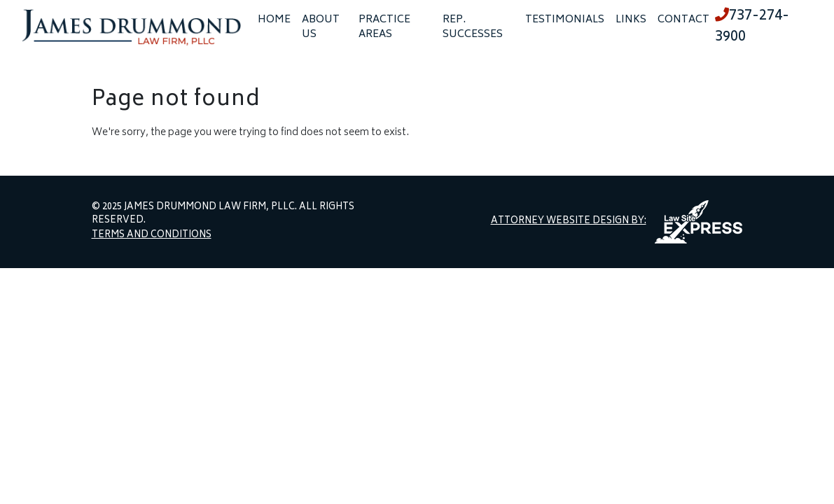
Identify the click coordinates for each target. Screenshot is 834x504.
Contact (683, 20)
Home (274, 20)
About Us (321, 27)
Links (631, 20)
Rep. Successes (473, 27)
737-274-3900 (752, 27)
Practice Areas (384, 27)
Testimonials (565, 20)
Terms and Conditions (152, 236)
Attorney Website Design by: (569, 222)
